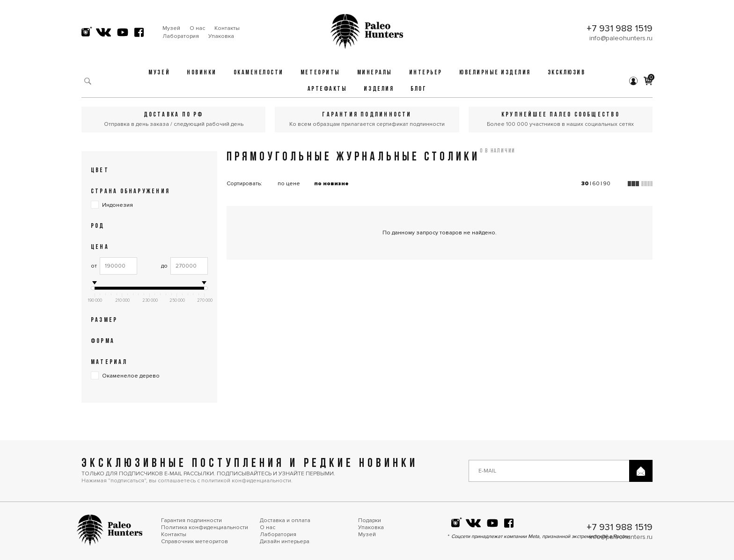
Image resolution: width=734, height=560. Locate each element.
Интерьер (426, 73)
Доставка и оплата (285, 520)
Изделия (379, 89)
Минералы (375, 73)
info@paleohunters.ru (621, 38)
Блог (418, 89)
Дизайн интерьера (285, 542)
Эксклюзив (567, 73)
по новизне (331, 184)
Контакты (227, 28)
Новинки (202, 73)
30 (585, 184)
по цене (289, 184)
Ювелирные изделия (495, 73)
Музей (171, 28)
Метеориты (320, 73)
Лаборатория (181, 36)
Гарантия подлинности (191, 520)
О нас (197, 28)
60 (596, 184)
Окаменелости (259, 73)
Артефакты (327, 89)
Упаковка (221, 36)
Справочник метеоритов (195, 542)
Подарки (370, 520)
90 (607, 184)
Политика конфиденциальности (205, 527)
